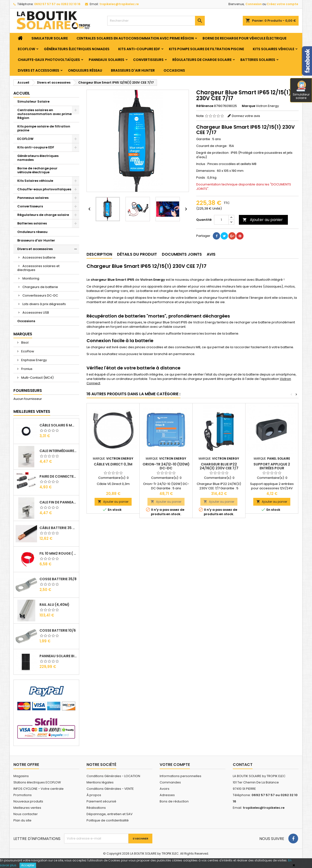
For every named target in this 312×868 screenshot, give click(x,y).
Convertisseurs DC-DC (40, 295)
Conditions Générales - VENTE (110, 789)
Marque (249, 106)
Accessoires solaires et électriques (38, 268)
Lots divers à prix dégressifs (44, 304)
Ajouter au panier (263, 220)
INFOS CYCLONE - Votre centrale (39, 789)
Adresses (167, 795)
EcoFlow (27, 351)
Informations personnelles (180, 776)
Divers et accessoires (39, 70)
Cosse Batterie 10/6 (58, 630)
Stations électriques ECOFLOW (37, 782)
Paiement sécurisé (101, 801)
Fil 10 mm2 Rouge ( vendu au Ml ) (58, 553)
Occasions (174, 70)
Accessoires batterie (39, 257)
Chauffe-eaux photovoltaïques (49, 60)
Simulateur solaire (301, 90)
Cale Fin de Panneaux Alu (58, 502)
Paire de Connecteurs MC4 (58, 476)
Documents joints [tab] (182, 254)
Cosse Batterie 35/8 (58, 579)
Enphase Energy (34, 360)
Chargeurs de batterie (40, 287)
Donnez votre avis (246, 116)
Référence (205, 106)
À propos (94, 795)
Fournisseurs (28, 391)
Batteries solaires (258, 60)
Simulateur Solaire (50, 38)
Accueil (22, 93)
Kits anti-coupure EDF (139, 49)
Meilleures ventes (27, 808)
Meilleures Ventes (32, 411)
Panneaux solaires (107, 60)
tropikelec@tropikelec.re (119, 4)
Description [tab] (99, 254)
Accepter (28, 865)
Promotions (23, 795)
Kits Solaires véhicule (273, 49)
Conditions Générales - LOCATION (113, 776)
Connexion (254, 4)
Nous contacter (26, 814)
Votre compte (175, 765)
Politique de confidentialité (108, 820)
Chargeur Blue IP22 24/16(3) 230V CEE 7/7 (219, 466)
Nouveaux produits (28, 801)
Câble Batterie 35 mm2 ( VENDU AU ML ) (58, 528)
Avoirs (165, 789)
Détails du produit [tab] (137, 254)
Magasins (21, 776)
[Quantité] (221, 220)
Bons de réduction (174, 801)
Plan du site (22, 820)
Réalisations (96, 808)
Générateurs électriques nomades (77, 49)
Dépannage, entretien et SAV (110, 814)
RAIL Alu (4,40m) (54, 605)
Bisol (24, 342)
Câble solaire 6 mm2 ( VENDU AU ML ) (58, 425)
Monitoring (31, 278)
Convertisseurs (148, 60)
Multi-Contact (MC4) (37, 378)
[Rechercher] (156, 21)
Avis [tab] (211, 254)
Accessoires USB (36, 313)
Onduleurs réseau (85, 70)
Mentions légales (100, 782)
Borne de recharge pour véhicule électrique (244, 38)
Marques (23, 334)
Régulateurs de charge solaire (202, 60)
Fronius (26, 369)
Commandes (170, 782)
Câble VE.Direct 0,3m (113, 464)
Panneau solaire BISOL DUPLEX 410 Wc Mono (58, 656)
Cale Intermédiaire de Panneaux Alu (58, 451)
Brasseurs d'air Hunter (133, 70)
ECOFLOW (26, 49)
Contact (243, 765)
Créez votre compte (282, 4)
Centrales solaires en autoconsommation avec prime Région (135, 38)
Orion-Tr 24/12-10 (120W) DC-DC (166, 466)
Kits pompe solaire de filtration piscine (206, 49)
